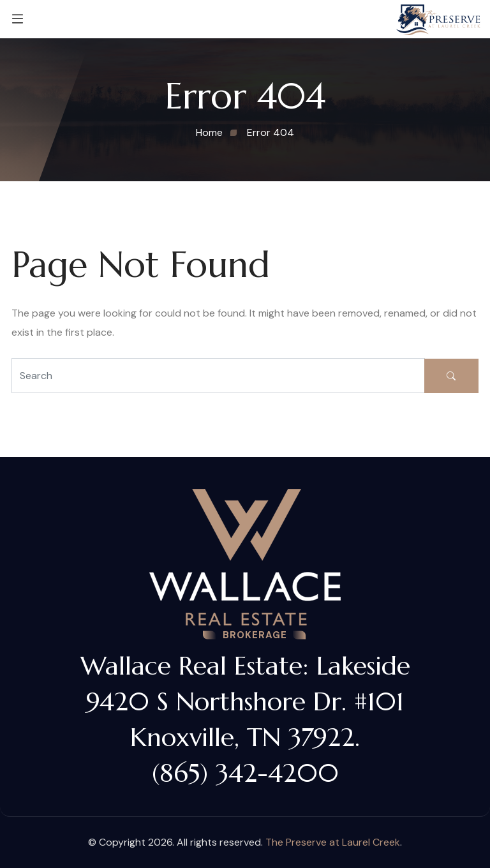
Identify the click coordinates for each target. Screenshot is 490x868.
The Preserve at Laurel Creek (333, 842)
